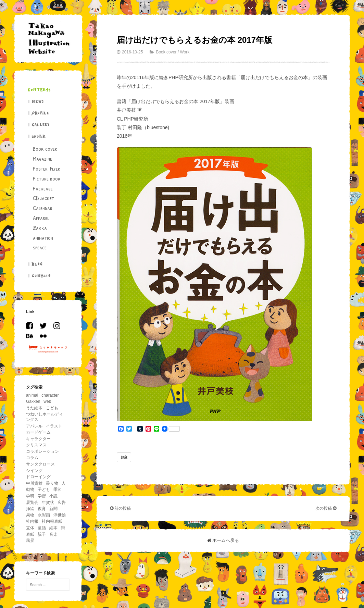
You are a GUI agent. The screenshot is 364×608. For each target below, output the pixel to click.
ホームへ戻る (223, 540)
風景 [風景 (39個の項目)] (30, 541)
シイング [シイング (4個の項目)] (34, 471)
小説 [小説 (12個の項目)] (53, 496)
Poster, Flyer (47, 169)
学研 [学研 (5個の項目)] (30, 496)
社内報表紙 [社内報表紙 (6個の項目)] (52, 521)
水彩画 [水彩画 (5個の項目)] (44, 515)
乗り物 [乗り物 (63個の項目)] (52, 483)
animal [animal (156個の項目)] (32, 395)
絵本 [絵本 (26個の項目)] (53, 528)
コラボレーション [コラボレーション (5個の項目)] (42, 451)
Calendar (43, 208)
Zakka (40, 228)
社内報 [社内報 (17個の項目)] (32, 521)
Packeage (43, 188)
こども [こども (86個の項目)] (52, 408)
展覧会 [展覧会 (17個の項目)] (32, 502)
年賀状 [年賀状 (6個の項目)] (48, 502)
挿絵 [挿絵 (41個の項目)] (30, 509)
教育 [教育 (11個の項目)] (42, 509)
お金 (124, 457)
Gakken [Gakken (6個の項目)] (33, 401)
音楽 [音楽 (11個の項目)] (53, 534)
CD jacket (43, 198)
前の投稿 (120, 508)
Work (185, 52)
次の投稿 (326, 508)
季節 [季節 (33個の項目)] (58, 489)
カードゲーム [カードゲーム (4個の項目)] (38, 432)
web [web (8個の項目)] (47, 401)
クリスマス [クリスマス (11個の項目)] (36, 445)
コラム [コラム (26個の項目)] (32, 458)
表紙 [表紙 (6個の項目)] (30, 534)
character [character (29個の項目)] (50, 395)
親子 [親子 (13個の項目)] (42, 534)
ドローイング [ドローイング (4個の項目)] (38, 477)
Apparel (41, 218)
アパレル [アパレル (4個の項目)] (34, 426)
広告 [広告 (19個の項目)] (62, 502)
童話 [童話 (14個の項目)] (42, 528)
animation (43, 238)
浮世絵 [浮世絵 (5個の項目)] (60, 515)
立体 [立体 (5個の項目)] (30, 528)
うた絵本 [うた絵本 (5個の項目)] (34, 408)
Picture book (47, 178)
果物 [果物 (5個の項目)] (30, 515)
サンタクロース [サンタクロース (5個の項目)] (40, 464)
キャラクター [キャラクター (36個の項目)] (38, 439)
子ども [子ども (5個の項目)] (44, 489)
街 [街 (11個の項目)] (63, 528)
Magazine (42, 159)
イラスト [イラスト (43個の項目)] (54, 426)
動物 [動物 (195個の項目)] (30, 489)
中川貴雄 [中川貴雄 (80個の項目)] (34, 483)
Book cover (45, 149)
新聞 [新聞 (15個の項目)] (53, 509)
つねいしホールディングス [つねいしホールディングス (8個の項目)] (45, 417)
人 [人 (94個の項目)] (64, 483)
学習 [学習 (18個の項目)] (42, 496)
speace (40, 247)
